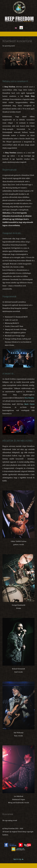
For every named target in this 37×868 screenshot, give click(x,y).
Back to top (18, 859)
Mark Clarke (30, 404)
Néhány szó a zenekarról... (16, 81)
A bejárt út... (9, 374)
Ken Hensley (30, 398)
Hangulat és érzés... (12, 233)
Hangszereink (10, 296)
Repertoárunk (10, 170)
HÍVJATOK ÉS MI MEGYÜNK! (18, 441)
